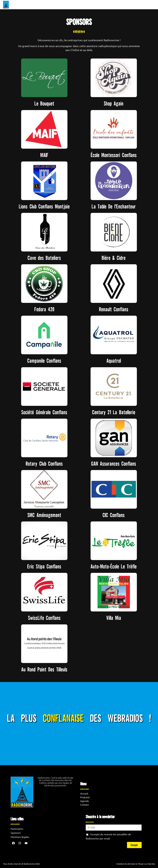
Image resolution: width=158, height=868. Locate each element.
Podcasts (85, 797)
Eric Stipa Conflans (44, 566)
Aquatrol (114, 361)
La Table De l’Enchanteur (114, 206)
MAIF (44, 155)
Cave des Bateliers (44, 258)
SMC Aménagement (44, 515)
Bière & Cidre (114, 258)
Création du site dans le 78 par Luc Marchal (136, 864)
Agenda (84, 801)
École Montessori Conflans (114, 155)
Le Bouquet (44, 103)
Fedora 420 (44, 309)
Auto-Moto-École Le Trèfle (114, 566)
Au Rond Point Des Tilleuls (44, 669)
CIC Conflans (114, 515)
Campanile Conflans (44, 361)
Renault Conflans (114, 309)
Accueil (84, 793)
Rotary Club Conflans (44, 464)
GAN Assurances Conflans (114, 464)
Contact (84, 805)
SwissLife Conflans (44, 618)
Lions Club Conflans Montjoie (44, 206)
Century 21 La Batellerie (114, 412)
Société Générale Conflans (44, 412)
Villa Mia (114, 618)
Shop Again (114, 103)
